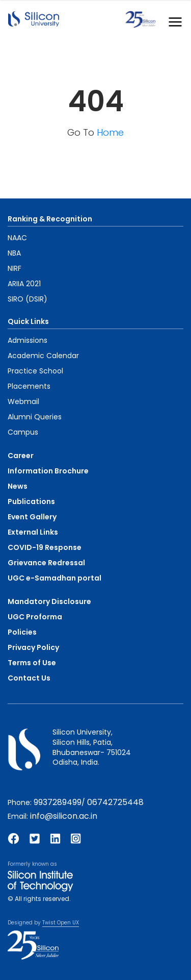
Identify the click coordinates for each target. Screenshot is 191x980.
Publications (31, 501)
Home (110, 132)
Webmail (23, 401)
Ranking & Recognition (50, 219)
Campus (23, 432)
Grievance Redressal (46, 563)
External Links (33, 532)
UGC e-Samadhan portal (54, 578)
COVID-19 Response (45, 547)
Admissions (28, 340)
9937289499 (58, 802)
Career (21, 456)
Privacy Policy (33, 647)
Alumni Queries (35, 417)
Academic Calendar (43, 356)
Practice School (35, 371)
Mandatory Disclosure (49, 601)
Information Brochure (48, 471)
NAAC (17, 238)
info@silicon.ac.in (64, 816)
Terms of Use (32, 663)
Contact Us (29, 678)
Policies (22, 632)
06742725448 (115, 802)
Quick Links (28, 321)
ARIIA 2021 (24, 284)
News (18, 486)
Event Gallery (32, 517)
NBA (14, 253)
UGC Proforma (35, 617)
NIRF (15, 268)
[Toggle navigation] (172, 20)
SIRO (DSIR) (28, 299)
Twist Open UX (61, 923)
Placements (29, 386)
